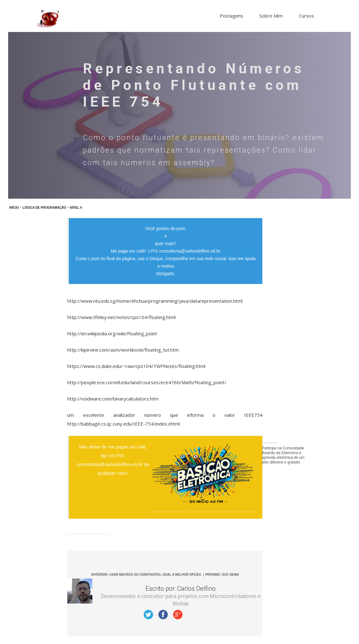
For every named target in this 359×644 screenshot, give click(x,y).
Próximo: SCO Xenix (222, 575)
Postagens (231, 16)
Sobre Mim (271, 16)
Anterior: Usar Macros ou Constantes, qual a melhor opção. (146, 575)
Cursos (306, 16)
